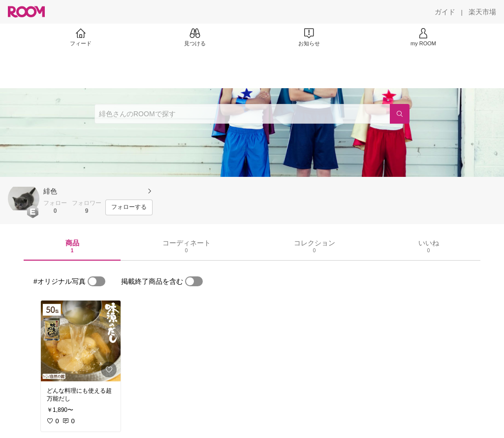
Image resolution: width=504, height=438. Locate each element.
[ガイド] (445, 12)
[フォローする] (129, 207)
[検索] (400, 114)
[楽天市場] (482, 12)
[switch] (96, 281)
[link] (81, 341)
